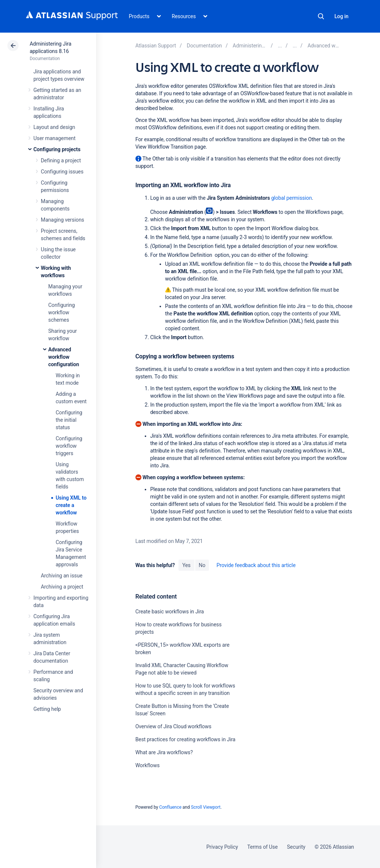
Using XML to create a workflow (71, 505)
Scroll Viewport (206, 807)
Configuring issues (62, 172)
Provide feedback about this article (256, 565)
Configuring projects (57, 149)
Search (321, 16)
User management (54, 138)
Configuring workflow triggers (69, 446)
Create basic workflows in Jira (170, 612)
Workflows (148, 765)
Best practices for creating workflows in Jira (186, 739)
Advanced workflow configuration (64, 357)
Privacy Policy (222, 847)
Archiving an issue (62, 576)
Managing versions (63, 220)
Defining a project (61, 160)
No (202, 565)
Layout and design (54, 127)
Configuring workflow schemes (62, 312)
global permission (292, 198)
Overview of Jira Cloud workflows (173, 726)
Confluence (170, 807)
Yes (186, 565)
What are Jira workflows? (164, 752)
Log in (341, 16)
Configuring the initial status (69, 420)
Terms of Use (262, 847)
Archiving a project (62, 587)
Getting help (47, 709)
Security (296, 847)
